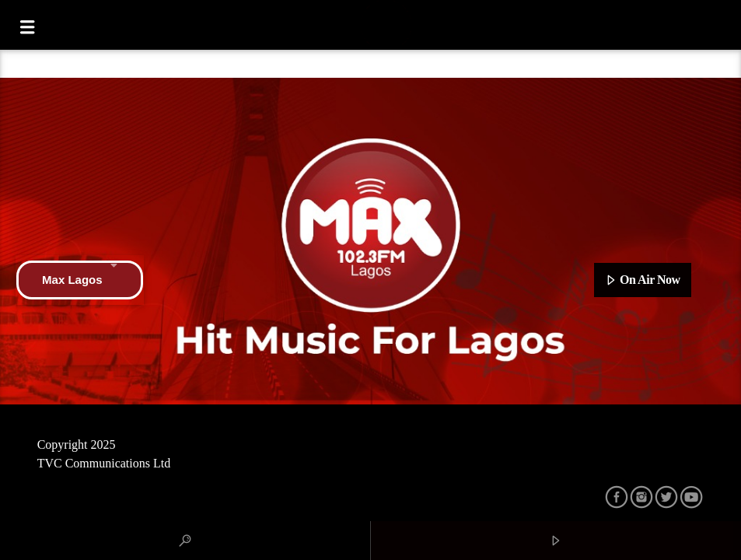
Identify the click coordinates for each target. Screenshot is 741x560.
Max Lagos (80, 280)
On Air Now (643, 281)
